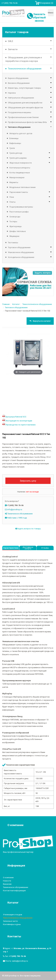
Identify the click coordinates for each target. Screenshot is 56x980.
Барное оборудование (18, 78)
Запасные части (10, 921)
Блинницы (14, 138)
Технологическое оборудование (25, 69)
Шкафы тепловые (18, 231)
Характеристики (11, 548)
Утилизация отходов (13, 915)
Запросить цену (28, 481)
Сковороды (15, 217)
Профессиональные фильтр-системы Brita (27, 122)
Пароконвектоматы (19, 192)
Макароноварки (17, 177)
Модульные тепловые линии (22, 187)
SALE (11, 41)
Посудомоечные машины (19, 112)
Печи (12, 197)
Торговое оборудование (19, 247)
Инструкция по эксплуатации (19, 421)
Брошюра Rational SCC (16, 417)
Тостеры (13, 222)
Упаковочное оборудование (21, 252)
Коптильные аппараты (20, 168)
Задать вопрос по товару (28, 529)
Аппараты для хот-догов (21, 133)
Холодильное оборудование (21, 257)
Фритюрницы (16, 226)
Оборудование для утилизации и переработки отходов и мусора (24, 59)
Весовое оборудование (19, 83)
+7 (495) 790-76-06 (17, 956)
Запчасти (13, 49)
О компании (8, 878)
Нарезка (12, 93)
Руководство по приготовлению (21, 425)
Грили (12, 148)
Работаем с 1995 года (17, 518)
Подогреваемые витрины (21, 207)
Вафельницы (15, 143)
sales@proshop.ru (20, 961)
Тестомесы (13, 243)
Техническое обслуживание (20, 514)
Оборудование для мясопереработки (25, 103)
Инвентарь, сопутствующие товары (24, 88)
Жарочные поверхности (21, 163)
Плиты (12, 202)
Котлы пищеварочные (20, 173)
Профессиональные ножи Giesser (23, 117)
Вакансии (7, 884)
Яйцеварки (14, 236)
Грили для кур (16, 153)
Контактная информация (14, 891)
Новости (7, 881)
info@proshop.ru (15, 509)
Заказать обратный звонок (39, 17)
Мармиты (14, 182)
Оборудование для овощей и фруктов (25, 108)
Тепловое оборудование (19, 127)
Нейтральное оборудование (21, 98)
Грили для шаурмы (18, 158)
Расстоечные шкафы (19, 212)
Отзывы (45, 548)
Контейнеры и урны (12, 924)
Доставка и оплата (28, 548)
